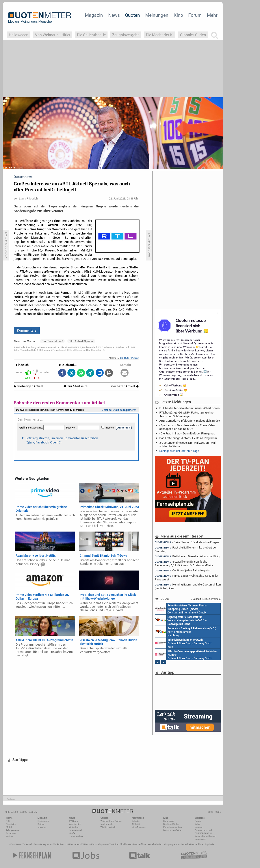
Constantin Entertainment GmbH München (181, 609)
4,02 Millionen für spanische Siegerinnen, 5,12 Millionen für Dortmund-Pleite (184, 563)
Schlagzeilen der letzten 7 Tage (179, 451)
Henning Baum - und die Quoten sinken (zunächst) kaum (188, 586)
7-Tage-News (13, 830)
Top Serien (210, 844)
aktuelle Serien (155, 844)
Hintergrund (43, 821)
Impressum (200, 839)
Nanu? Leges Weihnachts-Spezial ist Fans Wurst (187, 577)
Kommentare (27, 330)
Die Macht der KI (160, 35)
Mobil (9, 827)
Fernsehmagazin (42, 844)
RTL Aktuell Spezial (81, 341)
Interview (42, 827)
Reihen (41, 824)
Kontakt (199, 827)
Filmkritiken (58, 844)
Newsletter (11, 824)
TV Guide (114, 844)
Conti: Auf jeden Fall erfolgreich (183, 570)
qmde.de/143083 (129, 358)
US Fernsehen (73, 844)
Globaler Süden (193, 35)
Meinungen (157, 15)
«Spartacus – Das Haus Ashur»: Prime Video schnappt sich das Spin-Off (187, 427)
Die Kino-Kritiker (171, 824)
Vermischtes (75, 824)
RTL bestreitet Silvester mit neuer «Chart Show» (190, 408)
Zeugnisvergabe (126, 35)
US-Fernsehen (76, 836)
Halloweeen (19, 35)
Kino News (16, 844)
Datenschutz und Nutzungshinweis (204, 832)
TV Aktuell (27, 844)
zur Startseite (75, 386)
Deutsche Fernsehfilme (192, 844)
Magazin (94, 15)
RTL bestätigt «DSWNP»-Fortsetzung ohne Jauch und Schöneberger (186, 414)
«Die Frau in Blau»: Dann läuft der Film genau (187, 433)
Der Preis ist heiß (52, 341)
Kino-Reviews (139, 827)
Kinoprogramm (171, 844)
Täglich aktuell (108, 827)
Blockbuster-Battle (172, 830)
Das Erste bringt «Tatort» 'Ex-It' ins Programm (188, 438)
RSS (8, 821)
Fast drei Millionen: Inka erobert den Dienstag (186, 549)
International (75, 830)
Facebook (11, 833)
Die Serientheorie (91, 35)
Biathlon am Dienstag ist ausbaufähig (187, 556)
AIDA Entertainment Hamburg (186, 632)
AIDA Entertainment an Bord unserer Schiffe (181, 620)
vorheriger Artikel (28, 386)
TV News (85, 844)
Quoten (132, 15)
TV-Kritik (136, 824)
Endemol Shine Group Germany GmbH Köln (184, 643)
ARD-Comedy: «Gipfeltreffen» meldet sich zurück (190, 421)
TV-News (73, 821)
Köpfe (72, 833)
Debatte (136, 821)
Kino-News (169, 821)
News (114, 15)
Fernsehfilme (140, 844)
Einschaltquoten (99, 844)
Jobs (197, 824)
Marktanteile (107, 824)
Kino (178, 15)
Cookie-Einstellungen (205, 836)
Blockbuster (126, 844)
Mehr (212, 15)
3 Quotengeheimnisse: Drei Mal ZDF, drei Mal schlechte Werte (187, 444)
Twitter (9, 836)
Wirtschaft (74, 827)
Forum (195, 15)
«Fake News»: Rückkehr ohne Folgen (187, 542)
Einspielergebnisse (173, 827)
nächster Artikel (125, 386)
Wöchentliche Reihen (111, 821)
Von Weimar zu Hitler (53, 35)
